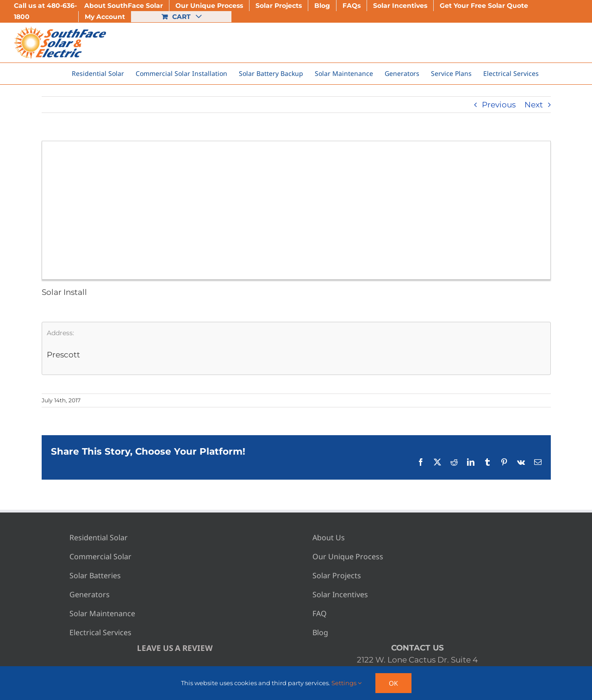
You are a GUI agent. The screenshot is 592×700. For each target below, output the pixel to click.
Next (534, 105)
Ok (393, 683)
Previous (499, 105)
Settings (346, 683)
